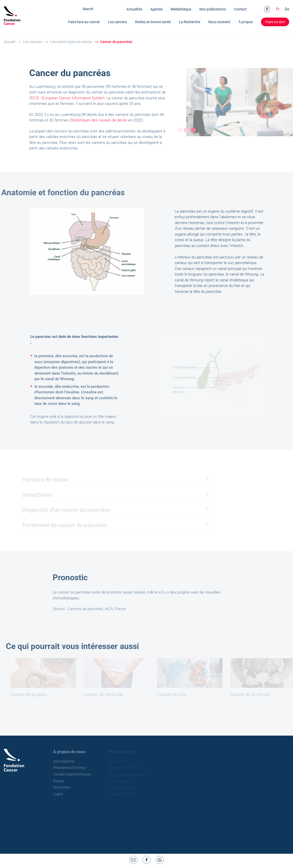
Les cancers (33, 42)
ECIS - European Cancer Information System (70, 98)
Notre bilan (65, 787)
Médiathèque (181, 9)
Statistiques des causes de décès (101, 120)
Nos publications (213, 9)
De (287, 9)
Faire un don (275, 22)
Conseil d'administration (75, 774)
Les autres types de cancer (71, 42)
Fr (278, 9)
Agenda (156, 9)
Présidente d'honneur (73, 768)
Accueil (9, 42)
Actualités (134, 9)
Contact (240, 9)
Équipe (62, 781)
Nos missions (67, 761)
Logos (61, 794)
